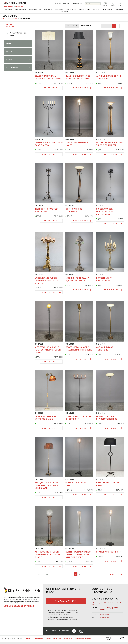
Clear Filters (10, 26)
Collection (13, 19)
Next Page (116, 574)
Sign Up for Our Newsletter (66, 601)
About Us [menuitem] (66, 4)
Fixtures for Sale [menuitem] (77, 4)
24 (114, 26)
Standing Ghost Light (109, 552)
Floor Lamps (25, 19)
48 (118, 26)
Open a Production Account (83, 639)
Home (4, 19)
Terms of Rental (39, 639)
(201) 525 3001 (9, 6)
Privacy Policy (68, 639)
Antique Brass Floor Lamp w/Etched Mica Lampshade (47, 485)
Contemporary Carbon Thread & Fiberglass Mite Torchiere (79, 555)
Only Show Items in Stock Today (18, 34)
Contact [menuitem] (58, 4)
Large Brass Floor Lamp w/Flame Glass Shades (46, 281)
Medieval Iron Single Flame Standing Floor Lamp (48, 350)
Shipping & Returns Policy (54, 639)
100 (122, 26)
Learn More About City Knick (19, 606)
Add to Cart (51, 88)
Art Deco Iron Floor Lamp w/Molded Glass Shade (47, 555)
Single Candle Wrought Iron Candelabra (105, 212)
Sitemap (29, 639)
